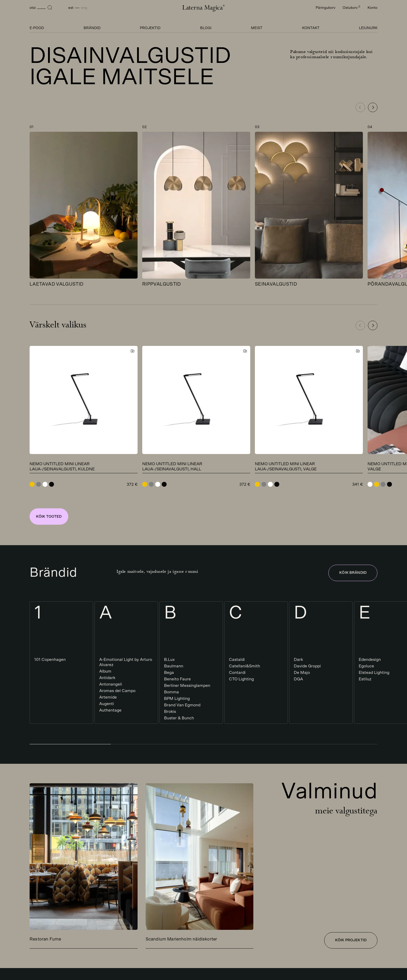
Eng (84, 8)
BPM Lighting (177, 699)
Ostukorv (351, 8)
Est (71, 8)
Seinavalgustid (276, 284)
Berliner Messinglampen (187, 686)
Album (105, 671)
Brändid (92, 28)
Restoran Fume (45, 939)
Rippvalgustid (162, 284)
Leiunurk (368, 28)
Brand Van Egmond (182, 705)
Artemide (108, 697)
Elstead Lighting (374, 673)
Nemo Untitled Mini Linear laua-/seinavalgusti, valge (286, 466)
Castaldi (237, 660)
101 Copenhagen (50, 660)
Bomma (171, 692)
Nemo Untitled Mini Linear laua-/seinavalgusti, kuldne (62, 466)
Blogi (206, 28)
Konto (372, 8)
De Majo (302, 673)
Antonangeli (111, 684)
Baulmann (174, 666)
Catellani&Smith (245, 666)
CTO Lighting (241, 679)
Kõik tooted (49, 517)
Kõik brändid (353, 573)
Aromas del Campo (117, 691)
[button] (373, 107)
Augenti (107, 704)
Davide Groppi (307, 666)
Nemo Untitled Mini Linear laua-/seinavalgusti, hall (172, 466)
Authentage (110, 710)
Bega (169, 673)
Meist (257, 28)
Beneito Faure (177, 679)
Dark (298, 660)
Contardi (237, 673)
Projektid (150, 28)
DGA (298, 679)
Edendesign (370, 660)
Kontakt (311, 28)
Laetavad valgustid (56, 284)
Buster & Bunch (179, 718)
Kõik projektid (351, 940)
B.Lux (169, 660)
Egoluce (366, 666)
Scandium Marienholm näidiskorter (181, 939)
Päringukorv (325, 8)
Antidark (107, 678)
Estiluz (365, 679)
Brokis (170, 712)
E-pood (37, 28)
